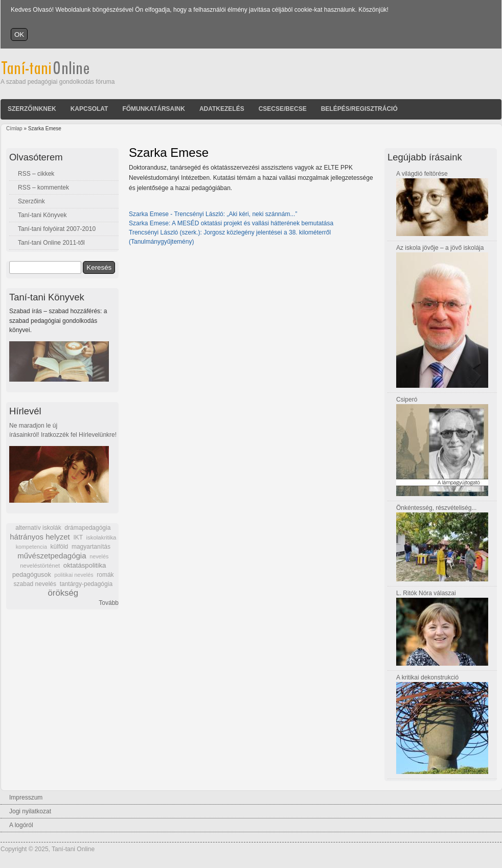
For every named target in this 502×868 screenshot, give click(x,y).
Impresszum (26, 797)
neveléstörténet (40, 566)
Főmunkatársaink (153, 109)
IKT (78, 537)
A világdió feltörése (422, 174)
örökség (63, 593)
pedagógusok (32, 575)
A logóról (21, 825)
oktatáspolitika (85, 565)
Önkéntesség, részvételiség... (436, 508)
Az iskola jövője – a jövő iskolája (440, 248)
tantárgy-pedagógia (86, 584)
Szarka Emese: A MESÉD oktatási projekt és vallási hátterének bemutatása (231, 223)
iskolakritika (101, 537)
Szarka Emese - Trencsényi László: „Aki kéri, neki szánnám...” (213, 214)
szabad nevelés (35, 584)
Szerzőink (31, 201)
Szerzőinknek (32, 109)
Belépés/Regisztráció (359, 109)
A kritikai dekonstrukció (427, 677)
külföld (60, 547)
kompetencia (31, 547)
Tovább (109, 603)
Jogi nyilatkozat (30, 811)
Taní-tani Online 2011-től (51, 243)
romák (105, 575)
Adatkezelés (222, 109)
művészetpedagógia (52, 556)
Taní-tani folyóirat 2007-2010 (57, 229)
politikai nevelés (74, 575)
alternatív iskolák (38, 528)
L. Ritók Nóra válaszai (426, 593)
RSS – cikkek (36, 174)
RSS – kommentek (43, 187)
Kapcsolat (89, 109)
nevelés (99, 556)
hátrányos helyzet (40, 537)
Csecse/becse (283, 109)
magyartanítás (91, 547)
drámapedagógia (87, 528)
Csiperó (407, 400)
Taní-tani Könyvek (42, 215)
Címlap (14, 128)
